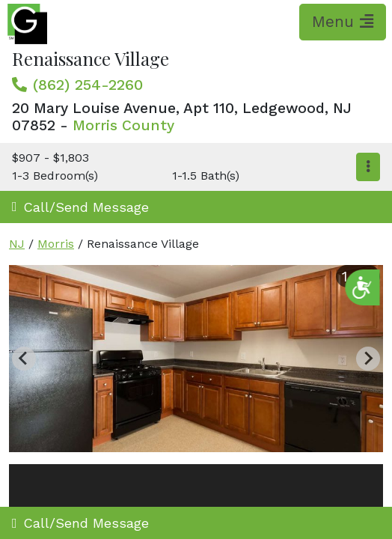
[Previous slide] (24, 359)
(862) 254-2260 (88, 85)
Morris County (123, 125)
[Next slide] (368, 359)
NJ (17, 244)
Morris (56, 244)
